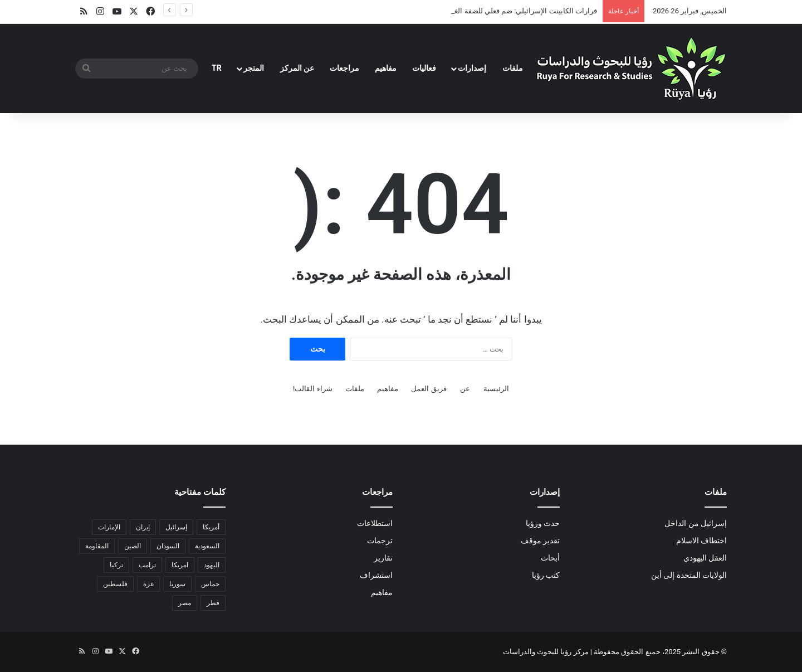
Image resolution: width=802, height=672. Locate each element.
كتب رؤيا (546, 575)
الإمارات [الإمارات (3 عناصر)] (109, 527)
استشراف (376, 575)
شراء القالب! (313, 389)
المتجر (254, 68)
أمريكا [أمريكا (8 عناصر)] (211, 527)
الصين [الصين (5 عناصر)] (133, 546)
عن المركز (297, 68)
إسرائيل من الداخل (696, 523)
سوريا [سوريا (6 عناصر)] (177, 584)
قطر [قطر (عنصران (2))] (213, 603)
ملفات (513, 68)
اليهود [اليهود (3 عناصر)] (212, 565)
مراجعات (344, 68)
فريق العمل (429, 389)
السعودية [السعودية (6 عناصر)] (207, 546)
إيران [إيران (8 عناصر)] (143, 527)
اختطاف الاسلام (701, 540)
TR (217, 68)
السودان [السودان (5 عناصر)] (168, 546)
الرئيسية (496, 389)
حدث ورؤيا (543, 523)
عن (465, 389)
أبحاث (550, 558)
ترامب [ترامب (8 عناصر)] (147, 565)
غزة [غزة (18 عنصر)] (148, 584)
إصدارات (472, 68)
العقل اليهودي (705, 558)
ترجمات (380, 540)
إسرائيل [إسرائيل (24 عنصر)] (176, 527)
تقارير (383, 558)
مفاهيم (386, 68)
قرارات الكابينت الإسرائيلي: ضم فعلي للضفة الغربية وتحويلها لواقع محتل (489, 11)
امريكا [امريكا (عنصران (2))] (180, 565)
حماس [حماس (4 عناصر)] (210, 584)
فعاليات (424, 68)
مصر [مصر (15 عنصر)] (185, 603)
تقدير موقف (540, 540)
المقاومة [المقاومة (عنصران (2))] (97, 546)
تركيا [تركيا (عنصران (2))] (116, 565)
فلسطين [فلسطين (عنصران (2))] (115, 584)
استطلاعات (375, 523)
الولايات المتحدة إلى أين (689, 575)
